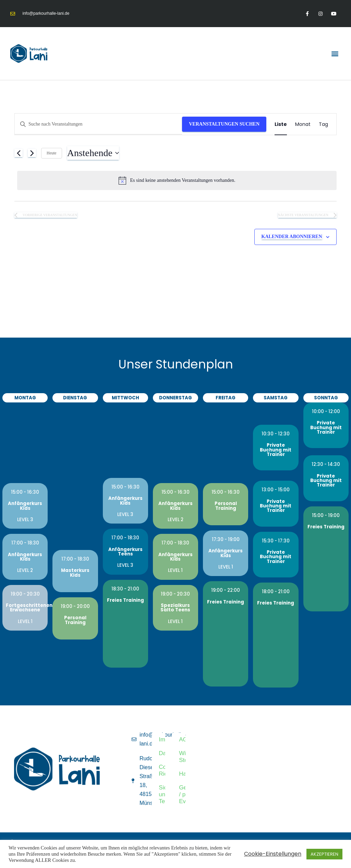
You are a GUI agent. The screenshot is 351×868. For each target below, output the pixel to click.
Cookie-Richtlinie (162, 770)
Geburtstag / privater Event (182, 794)
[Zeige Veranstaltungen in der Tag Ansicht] (323, 124)
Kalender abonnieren (292, 237)
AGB (182, 740)
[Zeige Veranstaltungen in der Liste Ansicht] (281, 124)
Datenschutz (162, 753)
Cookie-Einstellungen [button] (273, 854)
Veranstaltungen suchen (224, 124)
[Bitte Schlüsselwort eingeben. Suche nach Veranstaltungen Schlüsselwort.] (98, 124)
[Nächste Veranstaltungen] (32, 153)
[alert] (177, 180)
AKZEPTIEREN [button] (324, 854)
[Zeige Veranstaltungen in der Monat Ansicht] (303, 124)
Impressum (162, 740)
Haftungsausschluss (182, 774)
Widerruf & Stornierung (182, 757)
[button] (335, 53)
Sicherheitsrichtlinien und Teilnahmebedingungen (162, 794)
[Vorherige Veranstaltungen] (19, 153)
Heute (52, 153)
